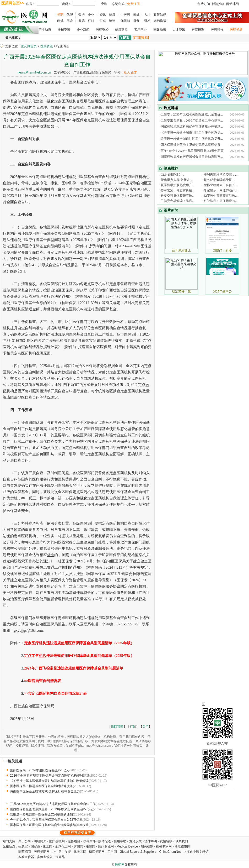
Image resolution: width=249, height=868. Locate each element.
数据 (82, 15)
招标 (112, 20)
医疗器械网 (57, 841)
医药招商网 (42, 852)
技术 (147, 20)
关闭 (145, 727)
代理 (70, 15)
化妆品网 (80, 852)
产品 (91, 20)
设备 (136, 20)
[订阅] (137, 38)
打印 (133, 727)
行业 (103, 20)
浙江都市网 (182, 846)
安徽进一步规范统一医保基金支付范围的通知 (41, 814)
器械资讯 (64, 30)
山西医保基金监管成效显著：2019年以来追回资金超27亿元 (51, 809)
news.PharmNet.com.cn (34, 72)
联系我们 (182, 841)
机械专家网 (164, 846)
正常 (134, 72)
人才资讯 (179, 30)
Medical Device (127, 846)
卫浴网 (113, 852)
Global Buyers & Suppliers (138, 852)
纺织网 (78, 846)
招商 (60, 15)
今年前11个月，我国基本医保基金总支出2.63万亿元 (46, 820)
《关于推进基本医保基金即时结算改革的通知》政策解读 (49, 781)
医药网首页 (29, 46)
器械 (136, 15)
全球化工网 (63, 846)
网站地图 (232, 4)
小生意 (57, 852)
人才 (147, 15)
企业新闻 (83, 30)
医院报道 (198, 30)
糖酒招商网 (97, 852)
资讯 (103, 15)
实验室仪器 (26, 857)
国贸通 (35, 846)
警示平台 (140, 30)
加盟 (68, 852)
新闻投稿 (218, 4)
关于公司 (25, 841)
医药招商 (25, 852)
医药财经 (102, 30)
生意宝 (23, 846)
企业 (91, 15)
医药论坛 (160, 20)
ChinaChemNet (170, 852)
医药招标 (236, 30)
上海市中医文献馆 (196, 852)
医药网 (120, 865)
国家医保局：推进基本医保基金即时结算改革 (41, 786)
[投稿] (145, 38)
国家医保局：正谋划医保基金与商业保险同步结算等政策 (49, 825)
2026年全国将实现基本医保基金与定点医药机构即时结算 (50, 776)
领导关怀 (89, 841)
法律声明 (151, 841)
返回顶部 (117, 727)
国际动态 (160, 30)
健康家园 (121, 30)
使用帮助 (120, 841)
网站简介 (40, 841)
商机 (60, 20)
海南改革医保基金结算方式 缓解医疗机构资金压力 (45, 791)
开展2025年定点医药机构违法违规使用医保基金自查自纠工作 (53, 804)
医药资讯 (47, 46)
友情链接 (166, 841)
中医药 (125, 15)
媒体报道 (105, 841)
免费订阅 (204, 4)
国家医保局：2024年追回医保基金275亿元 (40, 770)
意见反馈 (136, 841)
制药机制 (147, 846)
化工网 (47, 846)
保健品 (125, 20)
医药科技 (217, 30)
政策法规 (160, 15)
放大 (127, 72)
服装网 (90, 846)
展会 (70, 20)
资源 (82, 20)
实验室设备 (45, 857)
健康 (112, 15)
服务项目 (74, 841)
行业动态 (45, 30)
